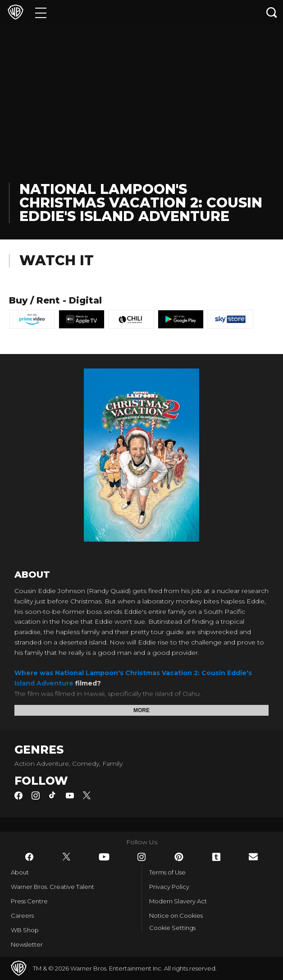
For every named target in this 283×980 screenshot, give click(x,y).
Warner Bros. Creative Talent (52, 887)
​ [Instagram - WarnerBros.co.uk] (141, 857)
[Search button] (272, 12)
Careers (22, 916)
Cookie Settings (172, 928)
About (20, 872)
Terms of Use (167, 872)
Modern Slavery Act (178, 901)
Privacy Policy (169, 887)
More (141, 710)
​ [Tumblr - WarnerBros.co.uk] (216, 857)
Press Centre (29, 901)
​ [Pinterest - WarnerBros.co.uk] (179, 857)
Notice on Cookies (176, 916)
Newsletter (27, 944)
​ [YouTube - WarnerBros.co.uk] (104, 857)
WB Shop (25, 930)
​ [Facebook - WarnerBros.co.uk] (29, 857)
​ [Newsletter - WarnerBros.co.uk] (253, 857)
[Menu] (41, 12)
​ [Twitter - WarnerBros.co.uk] (67, 857)
